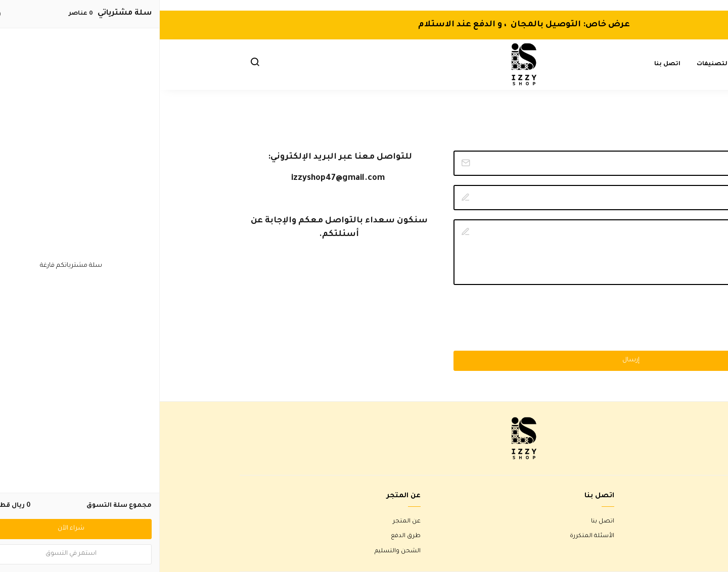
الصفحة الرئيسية (613, 64)
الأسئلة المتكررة (432, 536)
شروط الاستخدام (625, 522)
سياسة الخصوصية (622, 552)
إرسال (471, 360)
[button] (95, 65)
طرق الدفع (246, 536)
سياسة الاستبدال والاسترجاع (609, 536)
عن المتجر (247, 522)
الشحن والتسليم (238, 552)
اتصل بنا (508, 64)
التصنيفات (553, 64)
